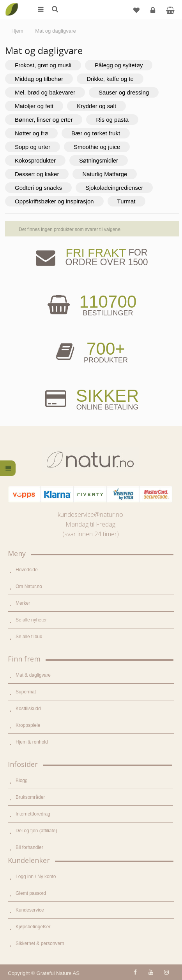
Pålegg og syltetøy (119, 65)
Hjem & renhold (32, 742)
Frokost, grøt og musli (43, 65)
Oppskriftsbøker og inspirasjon (54, 201)
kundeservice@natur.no (90, 514)
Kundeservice (30, 910)
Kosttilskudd (28, 709)
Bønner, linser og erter (44, 120)
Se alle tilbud (29, 637)
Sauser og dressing (124, 92)
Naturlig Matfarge (105, 174)
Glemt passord (31, 893)
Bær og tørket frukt (96, 133)
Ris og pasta (112, 120)
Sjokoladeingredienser (114, 188)
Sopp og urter (33, 147)
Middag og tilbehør (39, 79)
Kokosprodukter (35, 160)
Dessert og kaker (37, 174)
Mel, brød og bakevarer (45, 92)
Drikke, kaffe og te (110, 79)
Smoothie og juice (97, 147)
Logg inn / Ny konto (36, 877)
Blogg (22, 780)
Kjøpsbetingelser (33, 927)
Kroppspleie (28, 725)
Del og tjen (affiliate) (36, 831)
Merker (23, 603)
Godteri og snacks (38, 188)
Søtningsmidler (99, 160)
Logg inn (154, 13)
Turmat (126, 201)
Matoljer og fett (34, 106)
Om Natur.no (29, 586)
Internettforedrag (33, 814)
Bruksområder (30, 797)
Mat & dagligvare (33, 675)
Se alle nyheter (31, 620)
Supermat (26, 692)
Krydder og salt (96, 106)
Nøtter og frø (31, 133)
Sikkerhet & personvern (40, 943)
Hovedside (27, 570)
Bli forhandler (29, 847)
